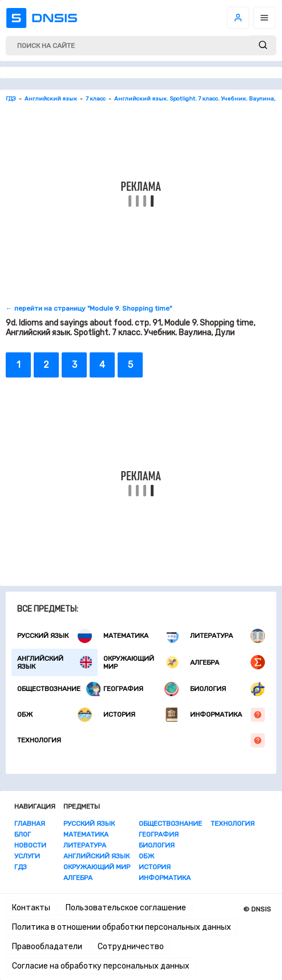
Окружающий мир (141, 662)
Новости (30, 845)
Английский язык (55, 662)
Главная (30, 824)
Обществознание (59, 689)
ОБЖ (55, 715)
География (141, 689)
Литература (227, 636)
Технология (141, 740)
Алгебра (227, 662)
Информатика (227, 715)
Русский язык (55, 636)
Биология (227, 689)
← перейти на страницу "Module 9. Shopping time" (89, 308)
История (141, 715)
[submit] (263, 45)
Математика (141, 636)
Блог (23, 834)
